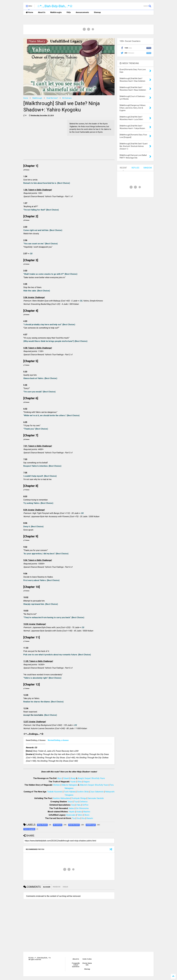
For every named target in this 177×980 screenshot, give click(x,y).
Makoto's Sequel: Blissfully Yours (94, 785)
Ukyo (59, 778)
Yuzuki (73, 782)
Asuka (79, 812)
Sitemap (97, 12)
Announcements (82, 12)
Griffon (85, 805)
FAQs (69, 12)
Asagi (73, 778)
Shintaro (57, 785)
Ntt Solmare (67, 98)
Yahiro (80, 815)
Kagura (87, 782)
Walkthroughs (56, 12)
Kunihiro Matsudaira (62, 798)
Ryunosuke (71, 815)
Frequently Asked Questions (76, 965)
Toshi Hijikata (70, 792)
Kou (83, 818)
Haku (79, 805)
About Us (42, 12)
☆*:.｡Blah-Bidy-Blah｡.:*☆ (55, 6)
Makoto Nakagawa (70, 785)
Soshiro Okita (83, 792)
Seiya (70, 802)
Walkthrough (37, 98)
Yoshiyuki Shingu (79, 798)
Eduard (66, 778)
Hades (71, 808)
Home (29, 12)
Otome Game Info (87, 964)
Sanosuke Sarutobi (96, 798)
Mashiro (87, 812)
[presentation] (36, 740)
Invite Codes (87, 959)
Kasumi (90, 818)
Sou (78, 818)
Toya (76, 802)
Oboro (87, 815)
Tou (74, 818)
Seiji (73, 805)
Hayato (72, 812)
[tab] (37, 740)
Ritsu (80, 782)
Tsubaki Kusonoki (55, 792)
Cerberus (84, 802)
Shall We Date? (52, 98)
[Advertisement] (44, 137)
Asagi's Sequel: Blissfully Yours (91, 778)
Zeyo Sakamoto (97, 792)
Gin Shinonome (82, 808)
